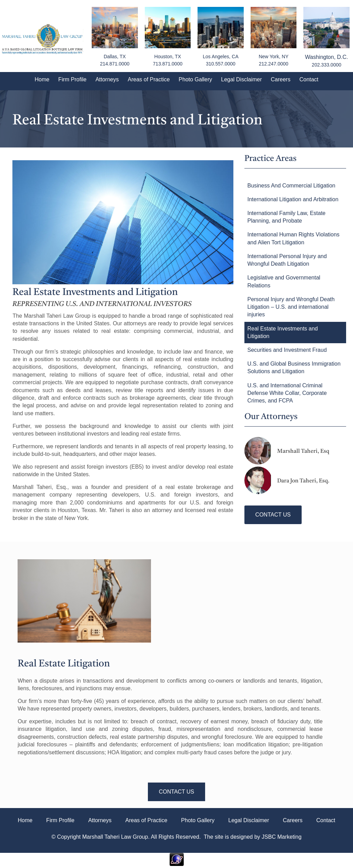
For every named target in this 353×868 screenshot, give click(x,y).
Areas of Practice (149, 79)
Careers (281, 79)
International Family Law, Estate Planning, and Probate (286, 217)
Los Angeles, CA (221, 57)
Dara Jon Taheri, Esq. (303, 481)
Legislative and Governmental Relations (284, 281)
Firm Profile (72, 79)
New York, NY (273, 57)
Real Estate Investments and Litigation (283, 332)
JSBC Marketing (282, 837)
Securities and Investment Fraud (287, 350)
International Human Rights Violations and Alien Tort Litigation (293, 238)
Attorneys (107, 79)
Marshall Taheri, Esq (303, 451)
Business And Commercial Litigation (291, 186)
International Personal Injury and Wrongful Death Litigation (287, 260)
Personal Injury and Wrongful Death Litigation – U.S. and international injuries (291, 307)
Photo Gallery (195, 79)
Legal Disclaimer (241, 79)
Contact (309, 79)
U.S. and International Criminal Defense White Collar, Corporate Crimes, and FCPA (287, 393)
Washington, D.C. (327, 57)
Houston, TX (168, 57)
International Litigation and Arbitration (293, 199)
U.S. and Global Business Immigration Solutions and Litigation (294, 367)
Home (42, 79)
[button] (273, 515)
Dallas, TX (115, 57)
